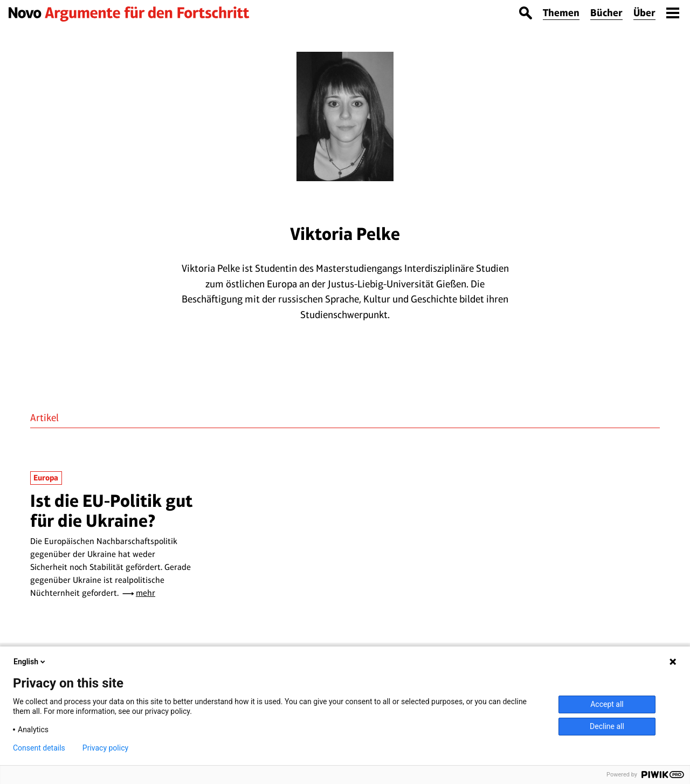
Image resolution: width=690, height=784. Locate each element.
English (30, 662)
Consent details (39, 748)
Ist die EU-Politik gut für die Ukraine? (111, 510)
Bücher (606, 13)
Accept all (607, 704)
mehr (146, 593)
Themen (561, 13)
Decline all (607, 726)
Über (644, 13)
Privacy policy (105, 748)
